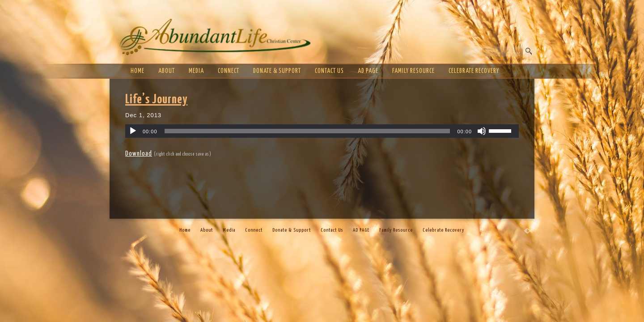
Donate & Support (277, 71)
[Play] (133, 131)
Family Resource (413, 71)
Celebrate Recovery (474, 71)
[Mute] (482, 131)
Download (139, 154)
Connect (229, 71)
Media (196, 71)
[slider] (307, 131)
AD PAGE (368, 71)
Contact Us (329, 71)
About (167, 71)
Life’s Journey (156, 100)
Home (138, 71)
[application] (322, 131)
